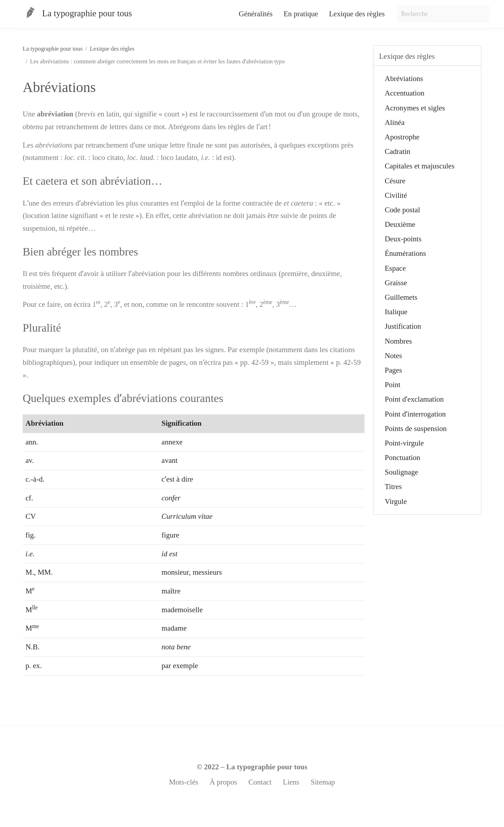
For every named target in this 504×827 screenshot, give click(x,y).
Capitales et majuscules (420, 166)
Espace (395, 268)
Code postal (402, 210)
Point (393, 385)
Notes (393, 356)
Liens (291, 782)
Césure (395, 181)
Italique (396, 312)
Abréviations (404, 79)
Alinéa (395, 122)
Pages (393, 370)
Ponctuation (402, 458)
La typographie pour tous (267, 767)
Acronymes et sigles (415, 108)
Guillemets (401, 297)
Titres (393, 487)
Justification (403, 326)
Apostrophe (402, 137)
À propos (223, 782)
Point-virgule (404, 443)
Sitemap (323, 782)
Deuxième (400, 224)
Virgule (396, 501)
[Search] (443, 14)
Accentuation (405, 93)
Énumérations (405, 253)
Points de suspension (416, 429)
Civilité (396, 195)
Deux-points (403, 239)
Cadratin (397, 151)
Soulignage (402, 472)
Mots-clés (184, 782)
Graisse (396, 283)
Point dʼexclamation (414, 399)
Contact (260, 782)
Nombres (398, 341)
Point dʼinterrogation (415, 414)
